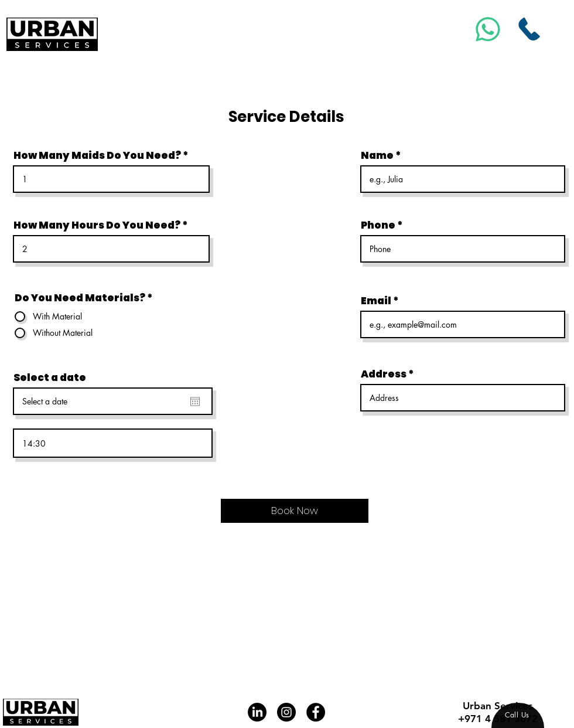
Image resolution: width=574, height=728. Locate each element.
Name (377, 156)
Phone (378, 225)
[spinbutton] (113, 443)
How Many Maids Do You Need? (97, 156)
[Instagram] (286, 712)
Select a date (50, 378)
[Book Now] (295, 511)
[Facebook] (316, 712)
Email (376, 301)
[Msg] (488, 29)
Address (384, 374)
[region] (518, 715)
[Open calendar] (195, 402)
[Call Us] (529, 29)
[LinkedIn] (257, 712)
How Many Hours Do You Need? (97, 225)
